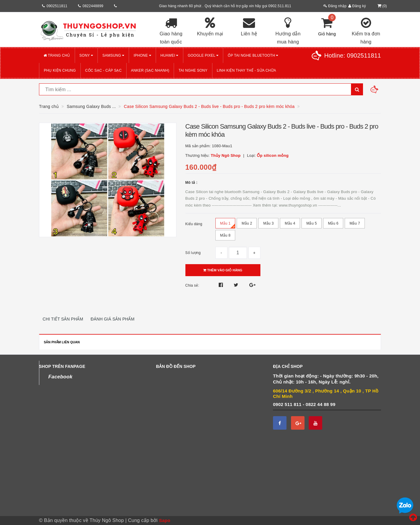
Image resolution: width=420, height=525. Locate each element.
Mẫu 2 (247, 225)
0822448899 (93, 6)
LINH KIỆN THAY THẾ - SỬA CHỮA (247, 70)
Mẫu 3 (268, 225)
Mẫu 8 (225, 237)
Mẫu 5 (312, 225)
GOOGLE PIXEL (203, 55)
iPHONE (142, 55)
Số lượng (193, 253)
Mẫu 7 (355, 225)
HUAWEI (169, 55)
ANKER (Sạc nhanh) (150, 70)
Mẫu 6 (333, 225)
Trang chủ (57, 55)
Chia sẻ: (192, 285)
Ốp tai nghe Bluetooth (253, 55)
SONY (86, 55)
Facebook (60, 377)
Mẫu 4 (290, 225)
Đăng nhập (335, 6)
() (381, 6)
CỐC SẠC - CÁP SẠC (103, 70)
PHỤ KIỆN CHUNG (60, 70)
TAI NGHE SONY (193, 70)
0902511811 (57, 6)
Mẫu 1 (228, 225)
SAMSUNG (113, 55)
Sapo (165, 520)
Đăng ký (357, 6)
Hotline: (353, 55)
